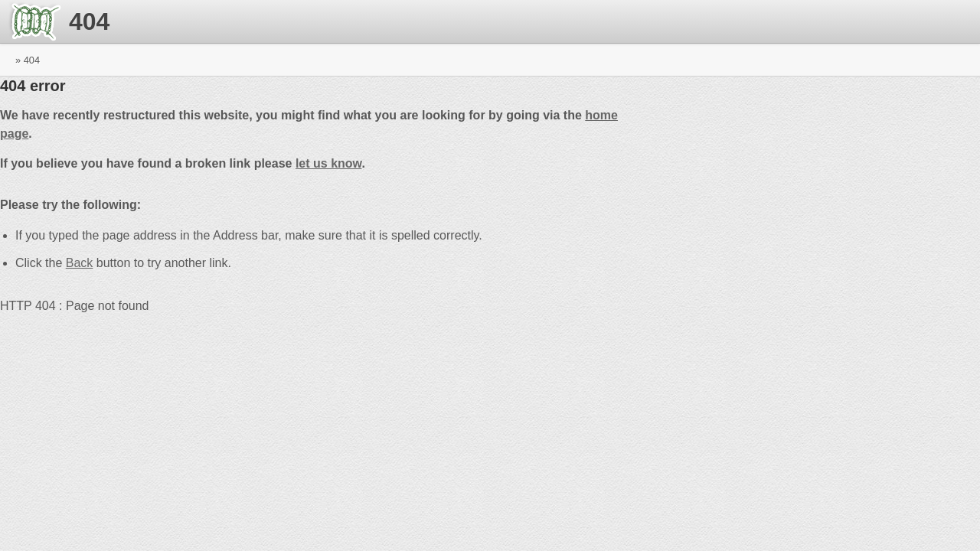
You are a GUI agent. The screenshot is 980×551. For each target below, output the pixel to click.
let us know (329, 163)
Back (80, 263)
